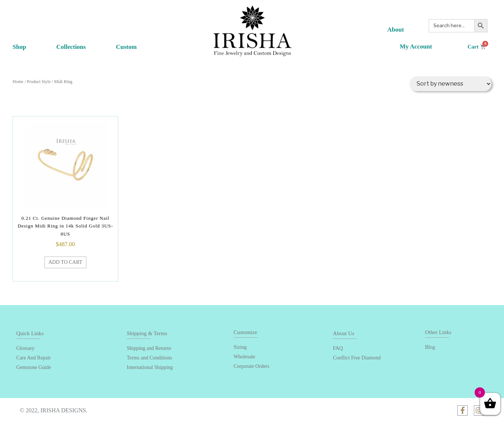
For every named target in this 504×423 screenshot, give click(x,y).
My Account (416, 46)
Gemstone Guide (33, 367)
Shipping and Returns (149, 348)
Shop (27, 49)
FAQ (338, 348)
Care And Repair (33, 358)
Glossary (25, 348)
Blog (430, 347)
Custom (126, 47)
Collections (71, 49)
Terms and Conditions (149, 358)
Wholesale (244, 357)
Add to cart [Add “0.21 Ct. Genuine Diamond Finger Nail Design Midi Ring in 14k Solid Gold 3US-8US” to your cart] (65, 262)
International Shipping (150, 367)
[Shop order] (451, 84)
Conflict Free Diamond (357, 358)
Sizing (240, 347)
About (395, 30)
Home (18, 82)
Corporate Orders (252, 366)
